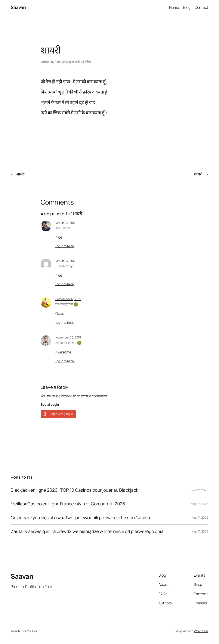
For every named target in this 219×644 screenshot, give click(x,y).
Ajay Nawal (63, 228)
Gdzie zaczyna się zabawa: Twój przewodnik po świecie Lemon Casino (80, 518)
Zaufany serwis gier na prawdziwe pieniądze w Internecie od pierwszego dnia (87, 531)
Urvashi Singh (64, 266)
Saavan (18, 7)
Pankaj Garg (63, 62)
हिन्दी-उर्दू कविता (83, 62)
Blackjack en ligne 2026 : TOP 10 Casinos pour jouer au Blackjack (74, 490)
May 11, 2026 (200, 517)
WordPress (201, 631)
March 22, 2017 (65, 223)
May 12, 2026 (200, 490)
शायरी (21, 174)
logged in (68, 396)
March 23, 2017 (65, 261)
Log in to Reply (65, 246)
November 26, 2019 (68, 337)
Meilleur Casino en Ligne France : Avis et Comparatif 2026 (68, 504)
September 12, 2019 (68, 299)
